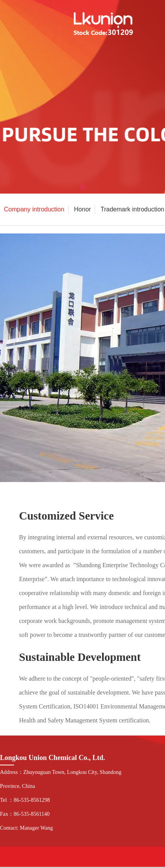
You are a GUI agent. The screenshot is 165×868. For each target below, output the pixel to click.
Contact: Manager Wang (26, 828)
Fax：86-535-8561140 (25, 814)
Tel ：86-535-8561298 (25, 800)
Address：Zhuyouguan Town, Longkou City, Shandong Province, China (61, 779)
